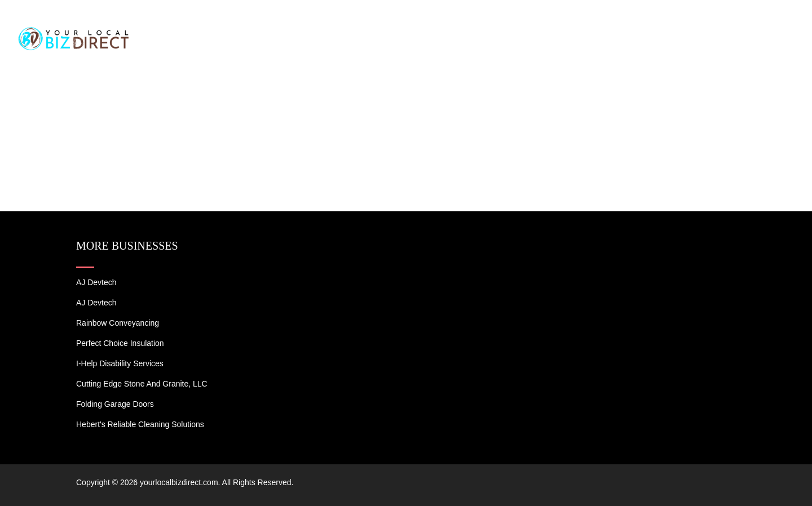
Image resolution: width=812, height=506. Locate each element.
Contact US (761, 23)
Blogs (703, 23)
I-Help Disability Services (120, 363)
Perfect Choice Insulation (120, 343)
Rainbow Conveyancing (118, 323)
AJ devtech (96, 282)
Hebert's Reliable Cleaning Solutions (140, 424)
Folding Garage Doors (115, 404)
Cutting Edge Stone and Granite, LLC (142, 384)
